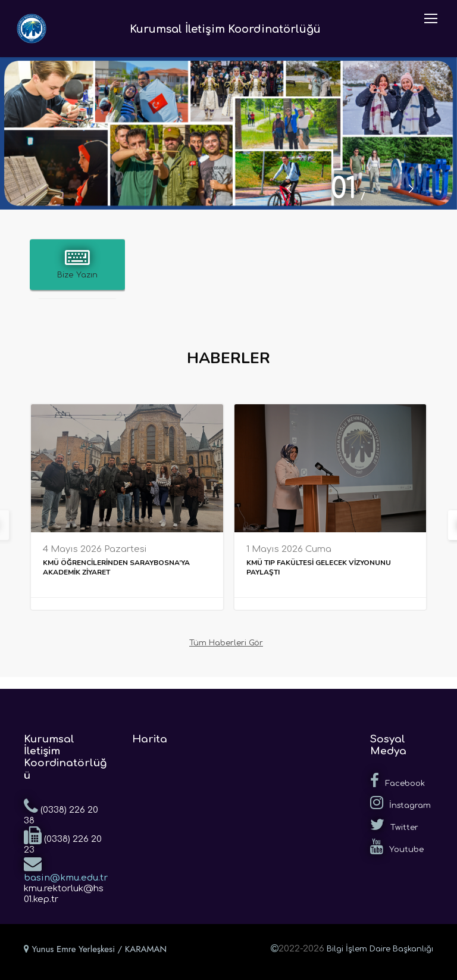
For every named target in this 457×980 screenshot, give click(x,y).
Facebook (397, 781)
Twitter (394, 825)
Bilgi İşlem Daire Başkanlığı (380, 949)
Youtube (397, 847)
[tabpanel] (228, 133)
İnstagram (400, 803)
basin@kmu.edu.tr (66, 869)
